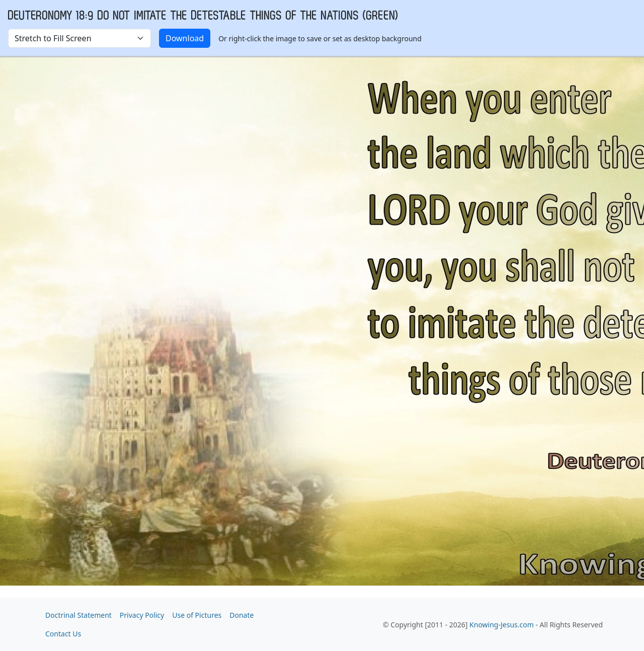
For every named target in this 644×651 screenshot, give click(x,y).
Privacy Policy (142, 615)
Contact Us (63, 634)
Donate (242, 615)
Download (185, 38)
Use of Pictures (197, 615)
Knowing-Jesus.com (502, 625)
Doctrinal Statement (78, 615)
